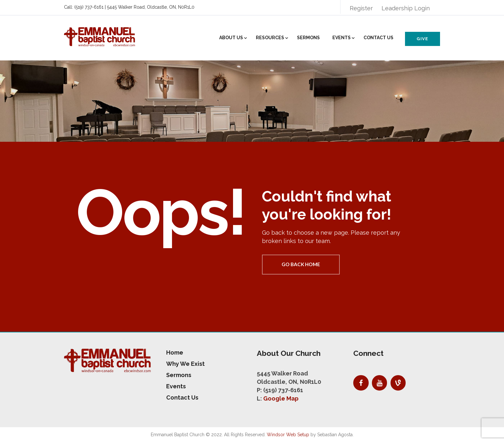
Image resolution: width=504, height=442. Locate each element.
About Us (231, 38)
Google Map (281, 398)
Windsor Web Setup (288, 435)
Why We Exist (185, 364)
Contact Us (378, 38)
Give (422, 39)
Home (175, 352)
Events (342, 38)
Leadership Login (406, 8)
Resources (270, 38)
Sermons (308, 38)
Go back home (301, 264)
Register (361, 8)
